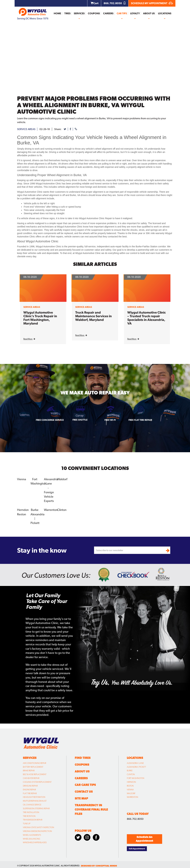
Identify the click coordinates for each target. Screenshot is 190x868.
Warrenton (51, 509)
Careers (108, 13)
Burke (35, 509)
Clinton (62, 509)
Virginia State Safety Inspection (38, 827)
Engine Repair (29, 789)
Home (57, 13)
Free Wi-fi (110, 420)
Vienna (22, 479)
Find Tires (83, 757)
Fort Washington (136, 778)
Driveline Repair (30, 785)
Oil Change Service (32, 804)
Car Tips (122, 13)
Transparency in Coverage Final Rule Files (91, 809)
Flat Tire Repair (30, 793)
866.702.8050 (115, 3)
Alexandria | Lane (135, 763)
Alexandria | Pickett (136, 766)
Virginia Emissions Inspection (37, 831)
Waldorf (62, 479)
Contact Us (84, 791)
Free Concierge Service (50, 420)
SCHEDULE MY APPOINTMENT (152, 3)
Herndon (23, 509)
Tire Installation (31, 812)
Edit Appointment (137, 848)
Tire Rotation (29, 815)
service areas (26, 129)
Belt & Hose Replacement (35, 774)
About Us (149, 13)
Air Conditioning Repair (34, 763)
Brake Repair (29, 770)
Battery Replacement (33, 766)
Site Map (81, 798)
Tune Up (27, 823)
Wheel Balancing (32, 838)
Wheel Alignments (32, 835)
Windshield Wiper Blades (35, 842)
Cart (95, 3)
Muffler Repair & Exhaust (35, 800)
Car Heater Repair (31, 778)
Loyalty (135, 13)
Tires (67, 13)
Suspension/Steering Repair (36, 808)
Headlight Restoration (34, 797)
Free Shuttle (80, 420)
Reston (21, 514)
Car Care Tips (85, 784)
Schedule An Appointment (144, 838)
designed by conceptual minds (99, 865)
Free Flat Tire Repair (140, 420)
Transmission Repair (33, 819)
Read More (29, 339)
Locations (165, 13)
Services (79, 13)
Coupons (94, 13)
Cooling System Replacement (37, 782)
